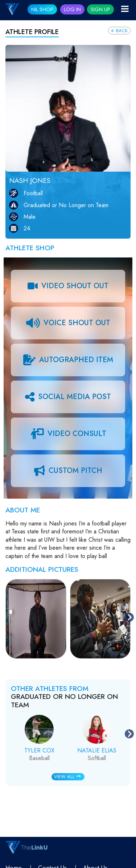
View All (67, 777)
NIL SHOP (42, 9)
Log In (72, 9)
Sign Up (100, 9)
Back (119, 31)
